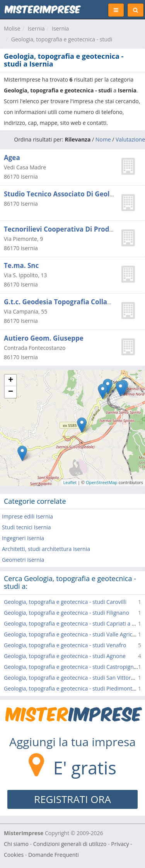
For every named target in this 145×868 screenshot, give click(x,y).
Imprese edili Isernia (27, 516)
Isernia (36, 28)
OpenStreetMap (102, 482)
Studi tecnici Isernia (26, 527)
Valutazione (130, 139)
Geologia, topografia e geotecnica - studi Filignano (67, 613)
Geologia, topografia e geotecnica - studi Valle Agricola (72, 634)
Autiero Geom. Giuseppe (44, 338)
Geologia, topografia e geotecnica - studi (62, 39)
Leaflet (70, 482)
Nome (103, 139)
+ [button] (11, 380)
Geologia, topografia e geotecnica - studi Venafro (65, 645)
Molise (12, 28)
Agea (12, 158)
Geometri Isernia (23, 560)
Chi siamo (16, 844)
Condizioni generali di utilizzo (70, 844)
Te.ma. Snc (21, 265)
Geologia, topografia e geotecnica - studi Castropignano (74, 667)
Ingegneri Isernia (23, 538)
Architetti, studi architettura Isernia (46, 549)
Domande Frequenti (54, 855)
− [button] (11, 392)
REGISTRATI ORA (72, 799)
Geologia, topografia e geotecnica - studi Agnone (65, 656)
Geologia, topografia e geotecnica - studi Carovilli (65, 602)
